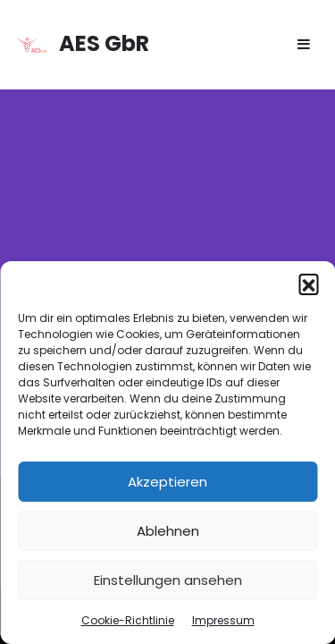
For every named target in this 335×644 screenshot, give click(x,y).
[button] (308, 284)
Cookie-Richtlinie (128, 620)
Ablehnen (168, 531)
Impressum (223, 620)
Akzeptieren (167, 482)
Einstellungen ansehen (168, 580)
